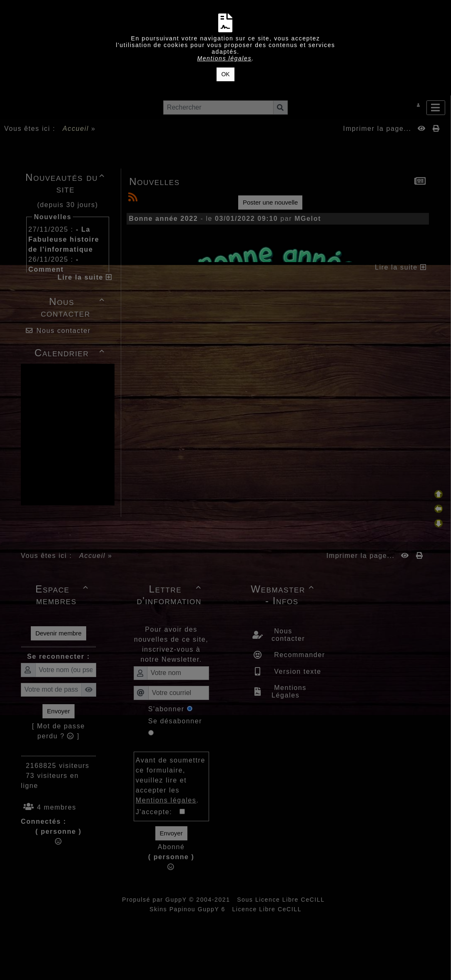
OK (225, 74)
